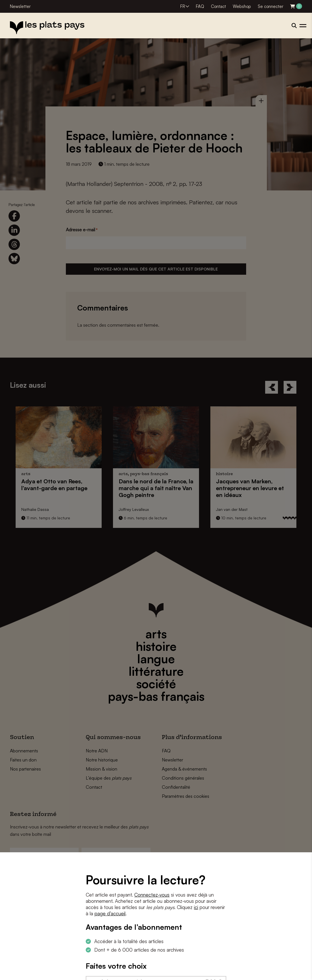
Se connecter (271, 6)
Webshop (242, 6)
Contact (218, 6)
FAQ (200, 6)
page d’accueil (110, 913)
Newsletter (20, 6)
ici (196, 907)
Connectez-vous (152, 895)
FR (183, 6)
